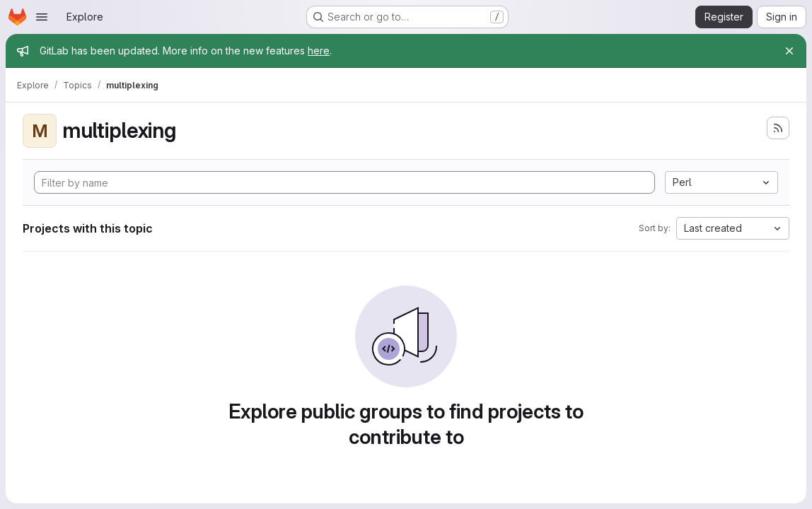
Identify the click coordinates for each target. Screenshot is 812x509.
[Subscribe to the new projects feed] (778, 128)
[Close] (789, 51)
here (319, 51)
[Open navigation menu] (42, 17)
